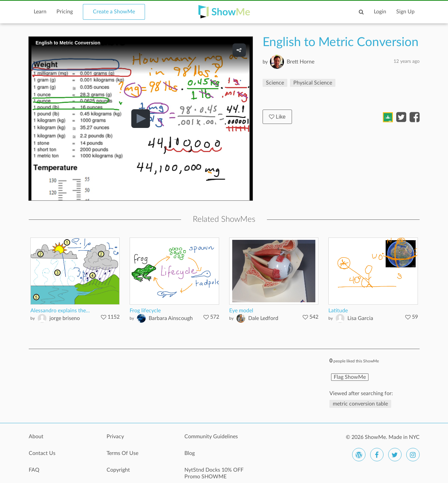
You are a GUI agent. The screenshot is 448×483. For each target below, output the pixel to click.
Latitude (338, 311)
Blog (190, 453)
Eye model (241, 311)
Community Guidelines (211, 437)
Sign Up (405, 12)
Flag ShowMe (350, 377)
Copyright (118, 470)
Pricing (65, 12)
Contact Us (42, 453)
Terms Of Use (122, 453)
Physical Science (313, 83)
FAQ (34, 470)
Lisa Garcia (360, 318)
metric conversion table (360, 404)
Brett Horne (301, 62)
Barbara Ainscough (171, 318)
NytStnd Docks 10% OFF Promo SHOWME (214, 473)
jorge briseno (65, 318)
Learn (40, 12)
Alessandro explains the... (60, 311)
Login (380, 12)
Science (275, 83)
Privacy (115, 437)
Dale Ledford (263, 318)
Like (277, 117)
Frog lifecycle (145, 311)
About (36, 437)
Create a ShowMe (114, 12)
